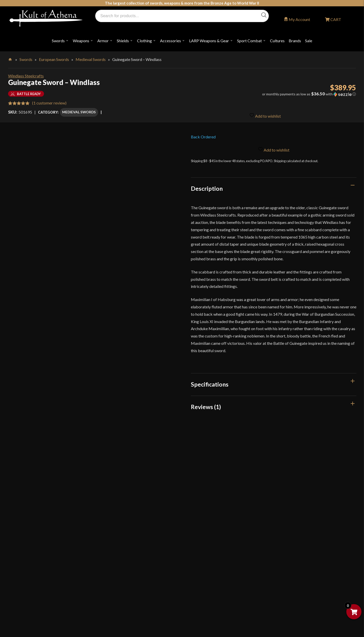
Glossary (113, 538)
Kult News (115, 549)
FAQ (109, 528)
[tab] (274, 187)
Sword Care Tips (207, 528)
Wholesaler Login (47, 591)
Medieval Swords (91, 59)
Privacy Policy (205, 571)
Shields (123, 41)
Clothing (144, 41)
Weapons (81, 41)
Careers (286, 538)
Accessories (170, 41)
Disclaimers (203, 592)
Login (18, 591)
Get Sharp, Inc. (142, 612)
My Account (299, 19)
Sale (309, 41)
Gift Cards (115, 560)
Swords (58, 41)
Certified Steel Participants (216, 549)
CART (335, 19)
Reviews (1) (206, 405)
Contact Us (289, 560)
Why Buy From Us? (122, 517)
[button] (301, 94)
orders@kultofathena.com (36, 578)
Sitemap (286, 549)
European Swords (54, 59)
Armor (103, 41)
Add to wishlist (265, 113)
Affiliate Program (295, 517)
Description (207, 187)
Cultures (277, 41)
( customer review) (49, 103)
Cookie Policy (204, 581)
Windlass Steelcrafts (26, 76)
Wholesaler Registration (300, 528)
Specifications (210, 383)
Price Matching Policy (212, 560)
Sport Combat (249, 41)
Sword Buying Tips (209, 517)
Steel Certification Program (216, 538)
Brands (295, 41)
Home (10, 58)
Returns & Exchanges (123, 586)
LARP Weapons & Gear (209, 41)
